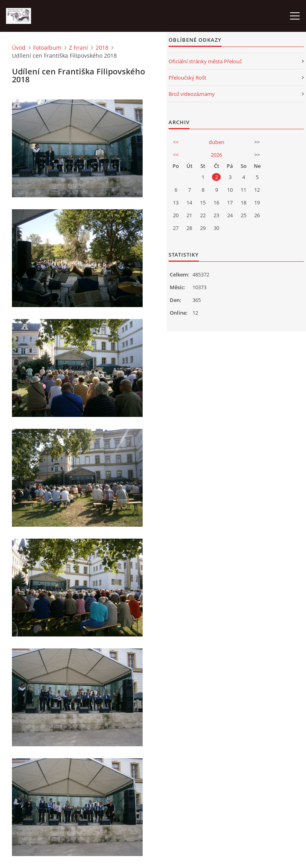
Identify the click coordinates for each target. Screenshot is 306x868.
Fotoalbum (47, 48)
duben (217, 142)
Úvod (19, 48)
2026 (216, 155)
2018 (102, 48)
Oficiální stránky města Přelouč (205, 61)
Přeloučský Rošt (187, 78)
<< (176, 142)
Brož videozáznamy (192, 94)
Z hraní (78, 48)
